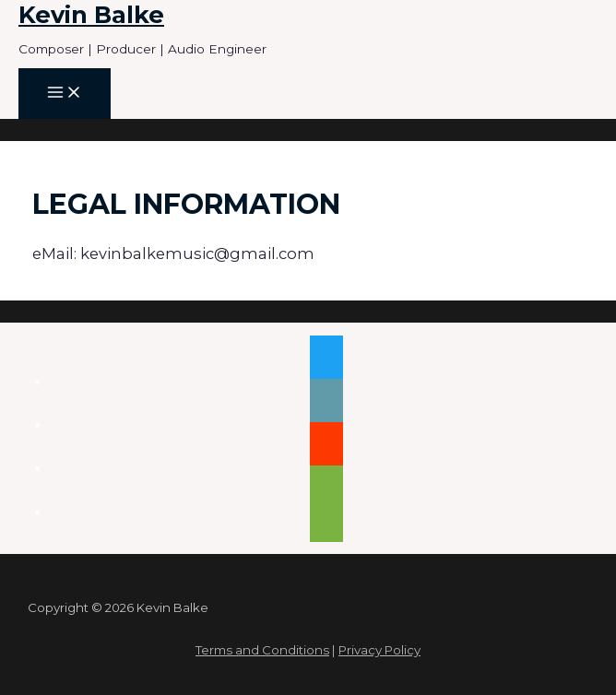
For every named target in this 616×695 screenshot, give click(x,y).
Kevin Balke (91, 14)
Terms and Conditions (262, 650)
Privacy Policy (379, 650)
